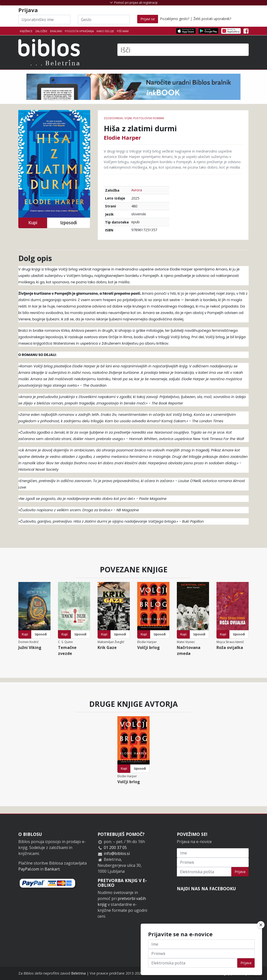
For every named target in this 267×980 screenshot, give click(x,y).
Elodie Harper (122, 137)
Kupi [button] (33, 223)
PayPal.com (29, 869)
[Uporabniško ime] (44, 20)
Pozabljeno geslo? (175, 19)
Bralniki (56, 31)
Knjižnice (26, 31)
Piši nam (123, 31)
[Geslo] (104, 20)
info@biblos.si (117, 853)
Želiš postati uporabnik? (212, 19)
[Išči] (183, 50)
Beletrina (78, 973)
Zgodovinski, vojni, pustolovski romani (134, 118)
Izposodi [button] (68, 223)
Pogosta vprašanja (79, 31)
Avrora (137, 190)
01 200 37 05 (115, 847)
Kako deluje (105, 31)
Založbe (41, 31)
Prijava (240, 872)
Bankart (52, 869)
